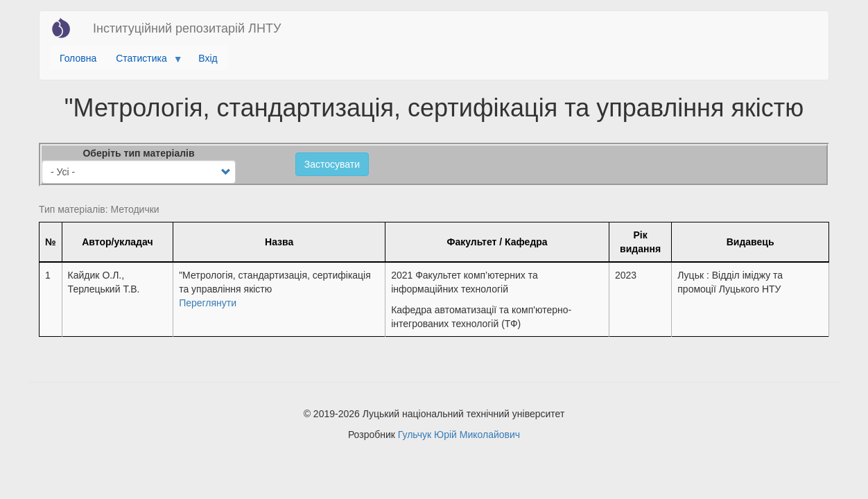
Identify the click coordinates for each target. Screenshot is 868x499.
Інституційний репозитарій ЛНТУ (187, 28)
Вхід (208, 58)
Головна (78, 58)
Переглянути (208, 303)
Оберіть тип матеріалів (138, 153)
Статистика (144, 62)
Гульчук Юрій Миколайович (459, 435)
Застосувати (332, 164)
